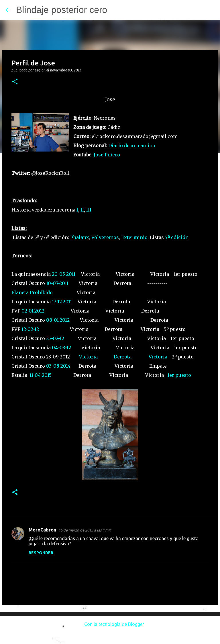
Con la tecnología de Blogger (110, 624)
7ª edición (177, 237)
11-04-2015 (41, 375)
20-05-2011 (64, 274)
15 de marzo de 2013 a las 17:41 (85, 530)
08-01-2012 (58, 320)
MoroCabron (42, 530)
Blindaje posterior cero (62, 10)
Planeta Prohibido (32, 292)
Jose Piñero (107, 155)
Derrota (123, 357)
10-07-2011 (57, 283)
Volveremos (105, 237)
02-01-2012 (33, 311)
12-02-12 (30, 329)
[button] (15, 82)
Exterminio (134, 237)
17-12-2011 (62, 302)
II (82, 210)
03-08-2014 (58, 366)
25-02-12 (55, 338)
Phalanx (80, 237)
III (89, 210)
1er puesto (179, 375)
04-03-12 (61, 348)
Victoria (88, 357)
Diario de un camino (132, 146)
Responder (41, 553)
